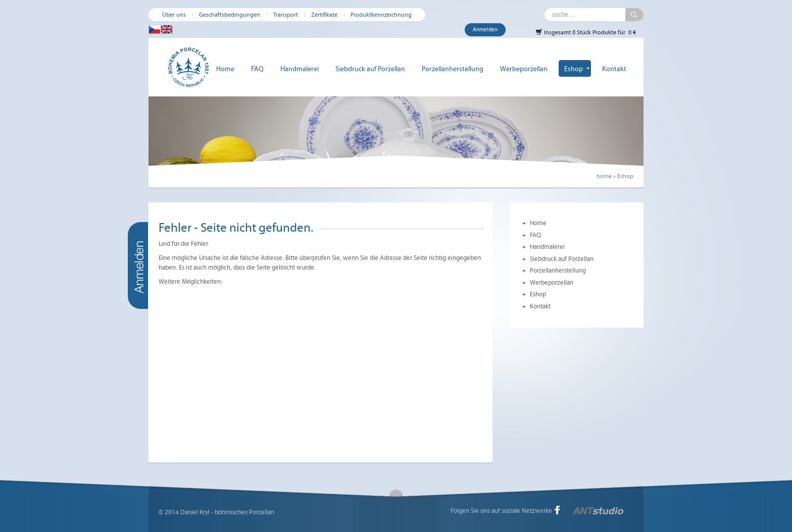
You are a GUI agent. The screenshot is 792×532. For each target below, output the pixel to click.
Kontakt (614, 69)
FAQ (257, 69)
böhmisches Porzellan (244, 512)
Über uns (174, 15)
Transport (286, 15)
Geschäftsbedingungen (230, 15)
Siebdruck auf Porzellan (370, 69)
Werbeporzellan (524, 69)
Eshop (574, 69)
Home (225, 69)
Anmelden (485, 30)
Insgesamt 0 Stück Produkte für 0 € (586, 32)
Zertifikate (324, 15)
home (604, 176)
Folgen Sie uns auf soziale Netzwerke (501, 511)
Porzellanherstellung (453, 69)
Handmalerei (300, 69)
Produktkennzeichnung (381, 15)
